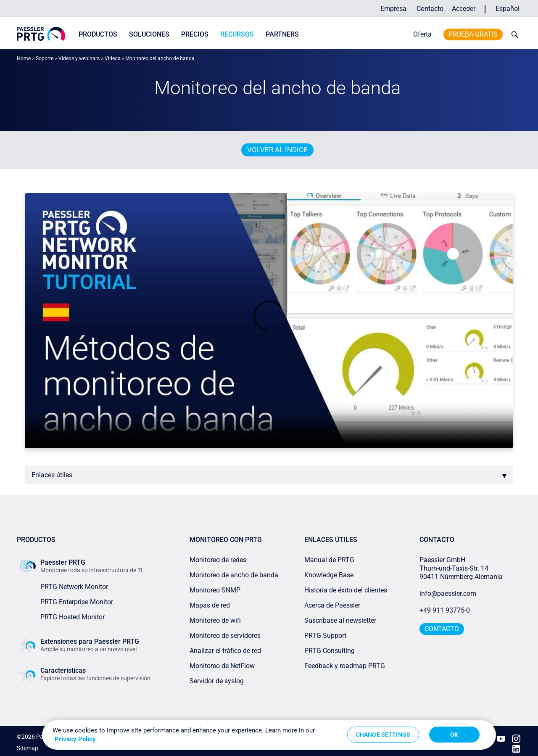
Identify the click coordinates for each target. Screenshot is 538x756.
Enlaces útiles (52, 475)
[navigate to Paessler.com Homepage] (41, 34)
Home (24, 58)
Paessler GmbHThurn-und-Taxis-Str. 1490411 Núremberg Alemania (461, 568)
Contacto (430, 9)
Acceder (464, 9)
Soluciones (149, 34)
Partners (282, 34)
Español (508, 9)
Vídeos (112, 58)
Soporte (45, 58)
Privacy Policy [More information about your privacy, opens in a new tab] (75, 739)
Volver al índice (277, 150)
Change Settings (383, 735)
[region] (269, 735)
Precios (195, 34)
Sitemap (28, 745)
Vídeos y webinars (79, 58)
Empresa (393, 9)
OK (454, 735)
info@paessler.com (448, 593)
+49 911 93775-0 (445, 610)
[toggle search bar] (513, 34)
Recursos (237, 34)
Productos (98, 34)
